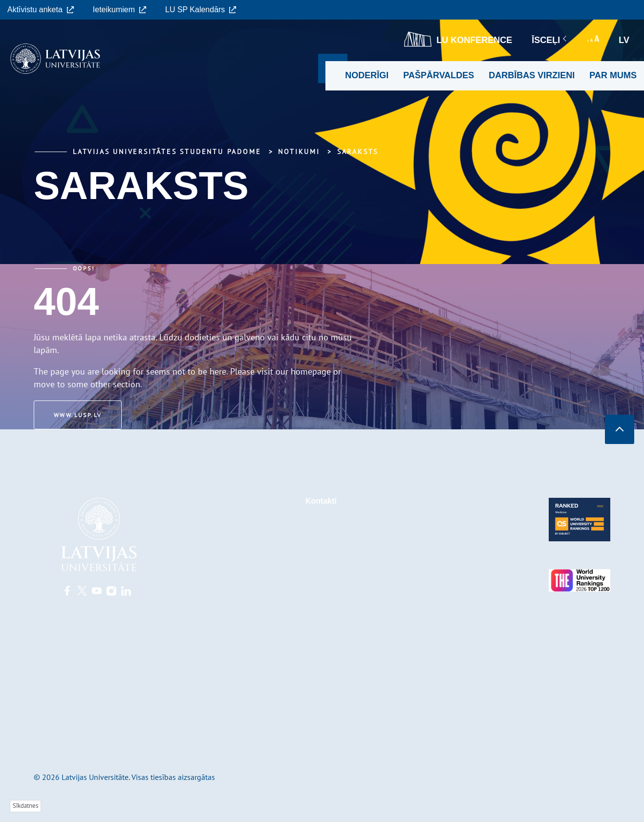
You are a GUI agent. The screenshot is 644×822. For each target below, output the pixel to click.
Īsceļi (550, 40)
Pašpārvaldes (439, 75)
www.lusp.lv (78, 415)
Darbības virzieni (532, 75)
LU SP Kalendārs (201, 10)
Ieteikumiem (120, 10)
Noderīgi (367, 75)
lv (624, 40)
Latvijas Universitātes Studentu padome (167, 152)
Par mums (613, 75)
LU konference (458, 39)
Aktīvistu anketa (41, 10)
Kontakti (321, 501)
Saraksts (358, 152)
